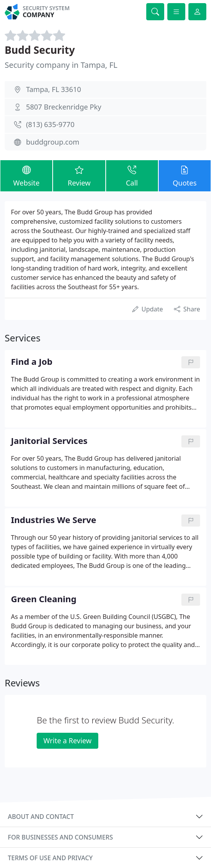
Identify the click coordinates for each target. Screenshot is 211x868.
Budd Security (40, 50)
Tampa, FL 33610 (54, 89)
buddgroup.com (53, 142)
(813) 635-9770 (50, 124)
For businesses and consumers (60, 837)
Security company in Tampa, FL (61, 65)
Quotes (185, 175)
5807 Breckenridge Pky (64, 107)
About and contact (41, 817)
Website (26, 175)
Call (132, 175)
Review (79, 175)
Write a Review (67, 741)
